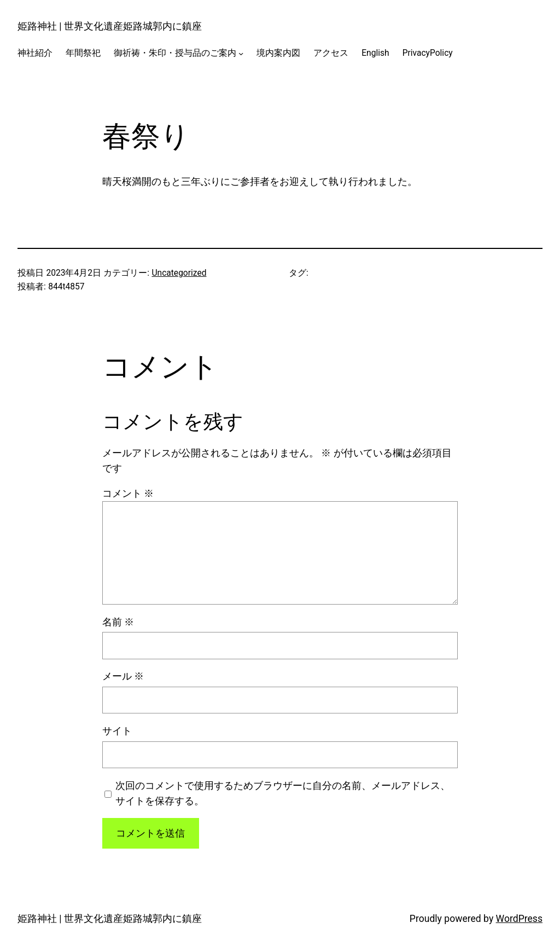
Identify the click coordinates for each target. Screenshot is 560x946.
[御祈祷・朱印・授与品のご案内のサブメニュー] (241, 53)
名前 (118, 622)
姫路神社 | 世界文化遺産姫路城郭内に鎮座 (110, 26)
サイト (117, 731)
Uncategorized (179, 273)
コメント (128, 494)
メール (123, 676)
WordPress (519, 919)
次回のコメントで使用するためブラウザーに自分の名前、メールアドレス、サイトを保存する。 (283, 793)
